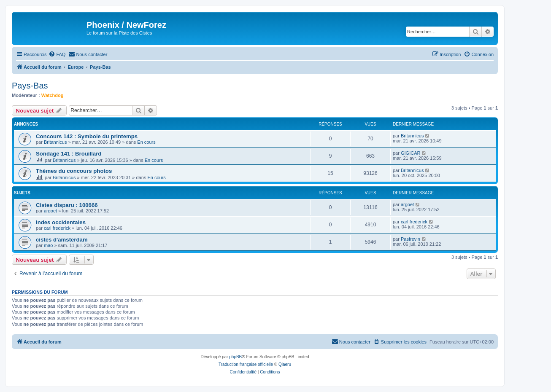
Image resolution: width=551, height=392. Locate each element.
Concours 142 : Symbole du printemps (87, 136)
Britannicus (55, 142)
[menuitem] (57, 54)
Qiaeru (285, 364)
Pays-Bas (30, 86)
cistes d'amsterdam (62, 240)
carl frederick (57, 228)
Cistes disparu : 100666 (67, 205)
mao (48, 245)
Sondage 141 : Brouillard (69, 154)
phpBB (235, 357)
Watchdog (53, 95)
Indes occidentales (61, 222)
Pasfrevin (411, 239)
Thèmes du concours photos (74, 171)
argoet (50, 211)
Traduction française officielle (246, 364)
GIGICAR (411, 153)
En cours (146, 142)
